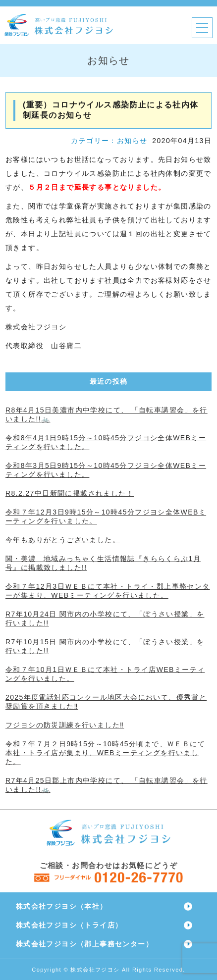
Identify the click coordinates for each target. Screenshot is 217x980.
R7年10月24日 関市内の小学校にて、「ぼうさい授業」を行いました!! (105, 619)
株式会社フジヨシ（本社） (62, 906)
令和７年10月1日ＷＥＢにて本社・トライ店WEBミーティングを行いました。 (105, 674)
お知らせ (132, 141)
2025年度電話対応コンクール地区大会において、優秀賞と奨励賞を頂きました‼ (106, 702)
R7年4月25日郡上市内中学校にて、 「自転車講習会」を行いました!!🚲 (107, 785)
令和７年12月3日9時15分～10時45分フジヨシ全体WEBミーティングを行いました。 (106, 516)
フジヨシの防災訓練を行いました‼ (65, 725)
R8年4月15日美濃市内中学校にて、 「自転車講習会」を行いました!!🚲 (107, 414)
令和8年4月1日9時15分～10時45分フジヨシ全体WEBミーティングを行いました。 (106, 442)
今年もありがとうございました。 (63, 540)
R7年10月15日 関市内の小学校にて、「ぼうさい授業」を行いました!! (105, 646)
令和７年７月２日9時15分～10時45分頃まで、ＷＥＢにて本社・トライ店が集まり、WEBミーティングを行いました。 (105, 753)
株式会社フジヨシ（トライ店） (69, 925)
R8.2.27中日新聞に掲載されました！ (70, 493)
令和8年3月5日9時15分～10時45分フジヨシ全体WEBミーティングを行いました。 (106, 470)
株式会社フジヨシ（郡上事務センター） (84, 944)
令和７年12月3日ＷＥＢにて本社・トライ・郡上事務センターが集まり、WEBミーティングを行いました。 (108, 591)
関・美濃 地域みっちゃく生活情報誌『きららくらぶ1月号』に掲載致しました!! (103, 563)
